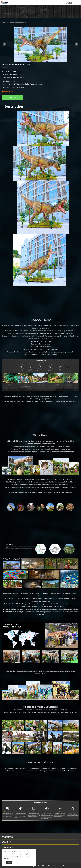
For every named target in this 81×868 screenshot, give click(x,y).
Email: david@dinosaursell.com (15, 856)
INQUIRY (12, 97)
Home (4, 23)
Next (77, 44)
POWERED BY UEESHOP (55, 866)
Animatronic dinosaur (17, 23)
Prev (4, 44)
